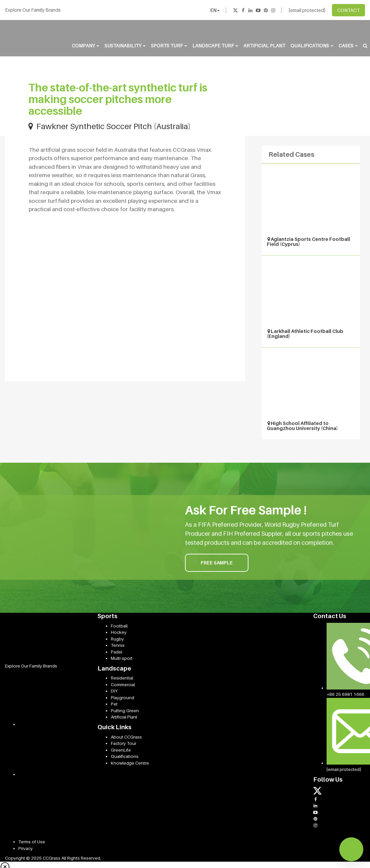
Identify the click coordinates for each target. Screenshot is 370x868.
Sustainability (125, 46)
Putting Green (125, 711)
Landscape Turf (215, 46)
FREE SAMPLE (217, 563)
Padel (117, 652)
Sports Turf (169, 46)
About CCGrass (126, 737)
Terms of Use (32, 842)
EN (215, 10)
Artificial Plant (264, 46)
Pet (114, 704)
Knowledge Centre (130, 763)
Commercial (123, 685)
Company (85, 46)
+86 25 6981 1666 (345, 694)
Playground (123, 698)
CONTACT (348, 10)
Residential (122, 678)
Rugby (117, 639)
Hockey (119, 632)
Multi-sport (122, 658)
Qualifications (312, 46)
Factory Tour (124, 743)
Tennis (118, 645)
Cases (348, 46)
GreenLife (121, 750)
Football (119, 626)
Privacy (26, 848)
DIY (114, 691)
